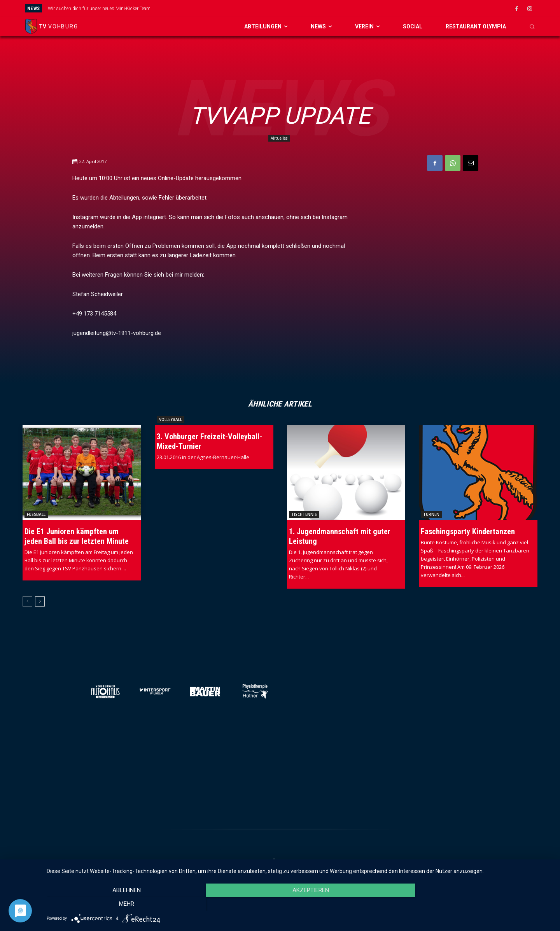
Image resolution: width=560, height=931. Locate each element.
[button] (532, 26)
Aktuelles (279, 138)
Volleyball (171, 419)
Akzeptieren (299, 904)
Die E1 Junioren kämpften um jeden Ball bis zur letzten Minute (77, 536)
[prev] (307, 8)
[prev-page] (27, 601)
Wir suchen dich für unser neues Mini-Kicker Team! (100, 9)
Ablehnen (123, 904)
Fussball (36, 514)
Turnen (431, 514)
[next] (319, 8)
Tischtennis (304, 514)
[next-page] (40, 601)
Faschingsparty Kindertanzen (468, 531)
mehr (477, 904)
